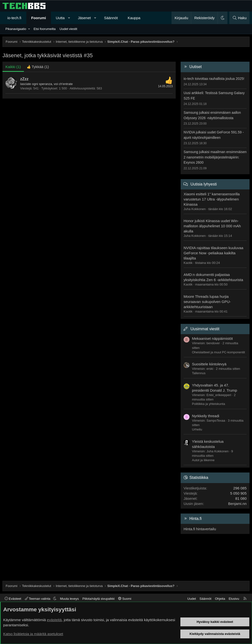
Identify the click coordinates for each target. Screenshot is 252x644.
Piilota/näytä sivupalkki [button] (99, 599)
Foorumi (39, 18)
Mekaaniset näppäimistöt (212, 338)
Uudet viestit (68, 29)
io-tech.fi (14, 18)
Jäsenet (84, 18)
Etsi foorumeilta (45, 29)
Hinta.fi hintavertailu (200, 529)
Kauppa (134, 18)
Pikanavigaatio (16, 29)
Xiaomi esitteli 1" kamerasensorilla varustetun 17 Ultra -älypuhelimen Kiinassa (212, 199)
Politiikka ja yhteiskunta (208, 404)
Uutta (60, 18)
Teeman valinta (38, 599)
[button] (69, 18)
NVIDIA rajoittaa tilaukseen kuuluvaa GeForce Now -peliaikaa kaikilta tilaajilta (213, 253)
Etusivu (234, 599)
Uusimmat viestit (205, 329)
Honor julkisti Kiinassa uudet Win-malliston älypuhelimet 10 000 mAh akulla (212, 226)
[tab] (38, 67)
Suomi (125, 599)
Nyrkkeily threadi (206, 416)
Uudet (192, 599)
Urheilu (197, 429)
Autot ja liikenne (203, 460)
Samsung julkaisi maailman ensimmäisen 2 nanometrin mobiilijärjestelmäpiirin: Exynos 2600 (215, 157)
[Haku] (239, 18)
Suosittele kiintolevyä (209, 364)
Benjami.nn (237, 504)
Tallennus (199, 373)
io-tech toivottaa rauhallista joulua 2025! (214, 79)
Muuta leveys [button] (70, 599)
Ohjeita (220, 599)
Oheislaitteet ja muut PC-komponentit (218, 352)
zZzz (24, 79)
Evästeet (13, 599)
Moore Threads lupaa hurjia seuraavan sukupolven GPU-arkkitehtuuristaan (207, 302)
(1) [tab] (13, 67)
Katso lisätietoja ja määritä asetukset (33, 634)
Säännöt (111, 18)
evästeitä (54, 620)
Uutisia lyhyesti (204, 184)
